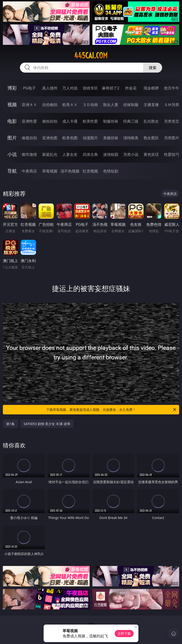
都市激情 (29, 154)
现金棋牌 (151, 88)
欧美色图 (70, 138)
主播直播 (151, 105)
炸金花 (131, 88)
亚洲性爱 (29, 121)
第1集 (10, 424)
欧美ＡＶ (70, 105)
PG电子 (29, 88)
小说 (12, 154)
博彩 (12, 88)
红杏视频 (90, 171)
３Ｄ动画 (90, 105)
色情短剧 (111, 171)
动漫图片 (90, 138)
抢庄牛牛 (172, 88)
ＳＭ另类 (172, 105)
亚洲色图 (50, 138)
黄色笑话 (151, 154)
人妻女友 (70, 154)
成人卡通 (70, 121)
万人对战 (70, 88)
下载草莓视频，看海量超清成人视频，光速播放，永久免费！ (111, 410)
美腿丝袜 (111, 138)
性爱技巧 (172, 154)
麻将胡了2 (111, 88)
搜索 (153, 68)
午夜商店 (29, 171)
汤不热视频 (70, 171)
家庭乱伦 (50, 154)
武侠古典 (90, 154)
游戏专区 (90, 88)
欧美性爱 (90, 121)
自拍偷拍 (50, 105)
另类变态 (172, 121)
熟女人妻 (111, 105)
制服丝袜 (111, 121)
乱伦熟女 (151, 121)
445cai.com (91, 56)
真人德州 (50, 88)
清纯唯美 (131, 138)
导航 (12, 171)
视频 (12, 104)
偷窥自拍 (29, 138)
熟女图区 (151, 138)
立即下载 (124, 633)
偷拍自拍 (50, 121)
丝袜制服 (131, 105)
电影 (12, 121)
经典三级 (131, 121)
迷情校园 (111, 154)
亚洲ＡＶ (29, 105)
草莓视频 (50, 171)
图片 (12, 138)
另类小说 (131, 154)
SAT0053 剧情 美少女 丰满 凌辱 (47, 424)
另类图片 (172, 138)
